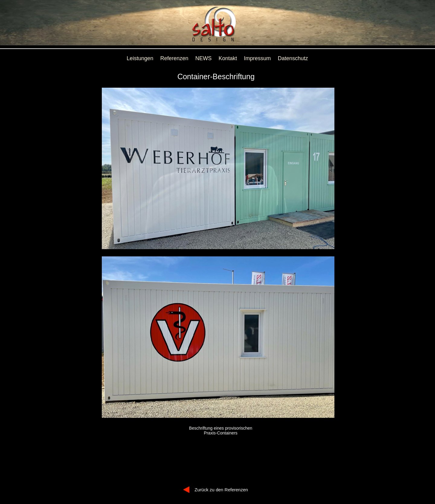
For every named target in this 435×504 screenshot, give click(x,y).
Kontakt (228, 58)
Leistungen (140, 58)
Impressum (258, 58)
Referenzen (174, 58)
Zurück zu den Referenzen (221, 490)
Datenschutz (293, 58)
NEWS (204, 58)
